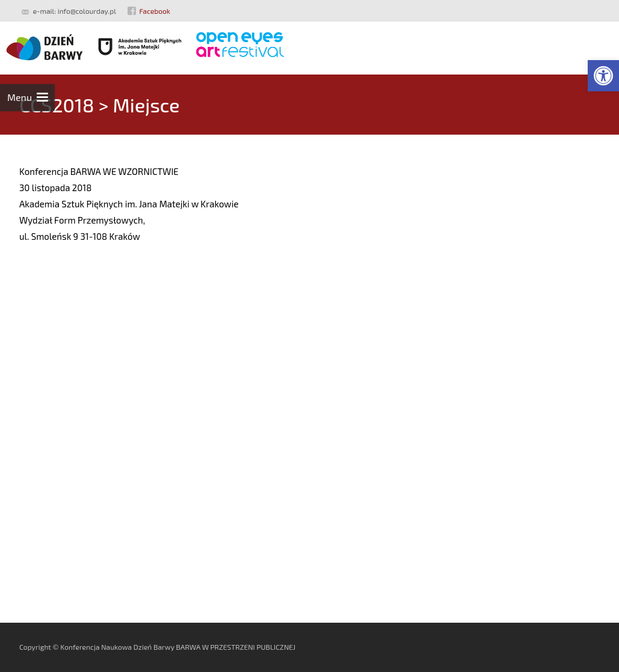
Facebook (155, 11)
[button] (603, 76)
